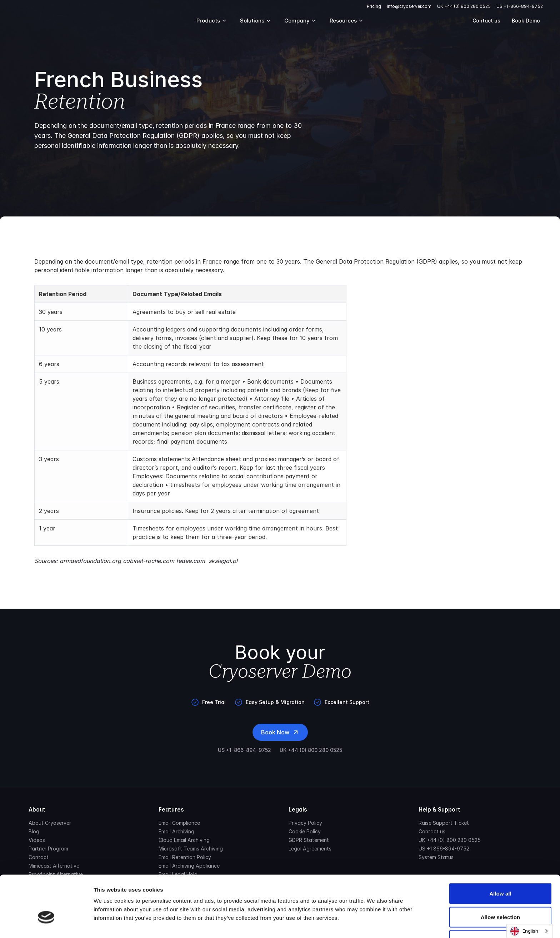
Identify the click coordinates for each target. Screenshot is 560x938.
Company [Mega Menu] (301, 21)
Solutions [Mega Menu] (256, 21)
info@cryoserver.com (409, 6)
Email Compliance (179, 823)
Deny (500, 897)
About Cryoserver (50, 823)
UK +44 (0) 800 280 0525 (464, 6)
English (524, 931)
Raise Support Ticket (444, 823)
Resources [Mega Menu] (347, 21)
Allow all (500, 850)
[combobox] (530, 931)
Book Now (280, 732)
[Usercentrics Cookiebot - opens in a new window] (46, 924)
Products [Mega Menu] (212, 21)
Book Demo (526, 21)
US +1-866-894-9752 (520, 6)
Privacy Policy (305, 823)
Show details (375, 924)
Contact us (486, 21)
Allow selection (501, 874)
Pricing (374, 6)
